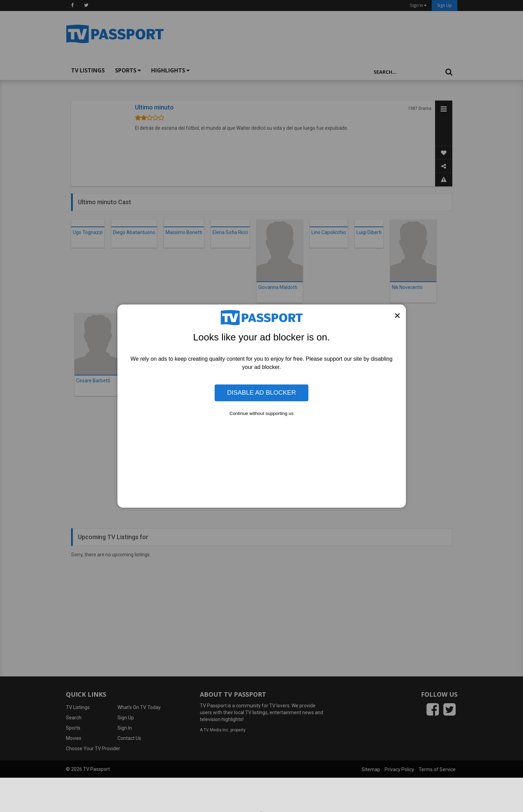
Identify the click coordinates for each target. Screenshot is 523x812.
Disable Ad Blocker (261, 393)
